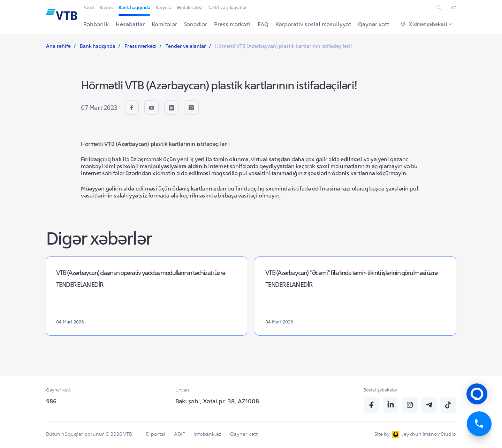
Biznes (107, 8)
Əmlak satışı (190, 8)
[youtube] (153, 108)
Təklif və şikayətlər (228, 8)
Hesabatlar (131, 24)
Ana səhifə (58, 46)
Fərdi (89, 8)
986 (51, 401)
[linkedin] (174, 108)
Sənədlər (196, 24)
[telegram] (429, 405)
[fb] (132, 108)
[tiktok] (448, 405)
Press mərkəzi (233, 24)
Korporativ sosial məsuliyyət (314, 24)
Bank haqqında (135, 8)
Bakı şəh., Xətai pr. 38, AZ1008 (217, 401)
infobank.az (207, 434)
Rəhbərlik (96, 24)
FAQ (263, 24)
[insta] (196, 108)
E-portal (156, 434)
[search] (439, 7)
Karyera (164, 8)
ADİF (179, 434)
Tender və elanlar (186, 46)
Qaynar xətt (374, 24)
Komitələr (165, 24)
